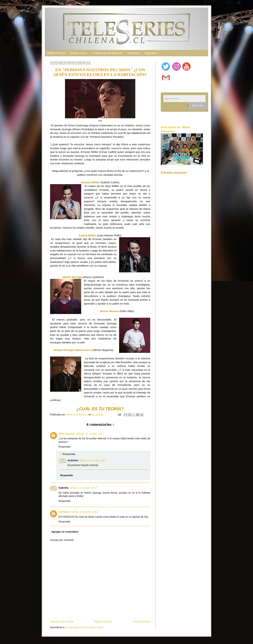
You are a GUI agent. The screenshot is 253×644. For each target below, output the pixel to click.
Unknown (64, 512)
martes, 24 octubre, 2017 (84, 512)
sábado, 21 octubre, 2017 (90, 434)
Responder (65, 447)
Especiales (151, 53)
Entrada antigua (142, 622)
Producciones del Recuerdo (107, 53)
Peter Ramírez (67, 434)
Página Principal (56, 53)
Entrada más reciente (62, 622)
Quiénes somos (79, 53)
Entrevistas (134, 53)
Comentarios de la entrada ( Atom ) (85, 627)
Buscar (198, 105)
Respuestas (69, 454)
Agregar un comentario (65, 532)
